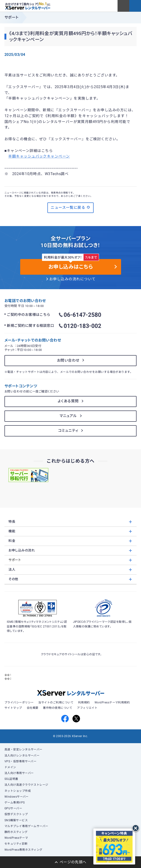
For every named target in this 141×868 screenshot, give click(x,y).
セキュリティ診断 (16, 844)
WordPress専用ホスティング (23, 850)
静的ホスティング (16, 832)
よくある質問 (68, 401)
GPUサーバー (13, 808)
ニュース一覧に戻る (70, 207)
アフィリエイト (87, 708)
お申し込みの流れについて (72, 279)
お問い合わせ (68, 360)
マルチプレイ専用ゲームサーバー (26, 826)
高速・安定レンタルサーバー (23, 749)
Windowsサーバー (17, 797)
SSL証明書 (11, 779)
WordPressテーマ (16, 838)
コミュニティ (68, 431)
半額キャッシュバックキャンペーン (39, 156)
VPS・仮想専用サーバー (21, 761)
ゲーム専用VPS (15, 803)
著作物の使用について (58, 708)
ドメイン (10, 767)
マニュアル (68, 416)
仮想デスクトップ (16, 814)
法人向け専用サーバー (19, 773)
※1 (49, 4)
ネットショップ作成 (18, 791)
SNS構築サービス (16, 820)
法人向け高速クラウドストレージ (26, 785)
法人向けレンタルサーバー (22, 756)
